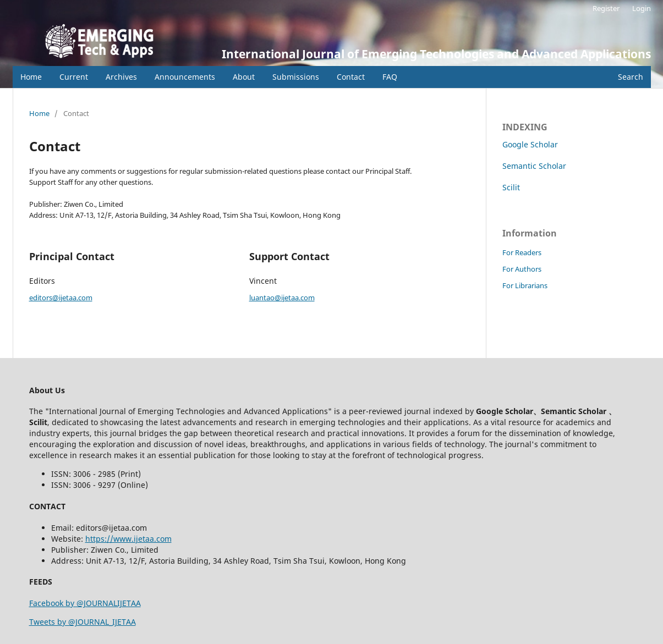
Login (642, 8)
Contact (351, 77)
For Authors (522, 269)
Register (606, 8)
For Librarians (525, 285)
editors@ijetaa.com (61, 298)
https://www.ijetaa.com (128, 539)
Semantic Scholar (534, 166)
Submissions (296, 77)
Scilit (511, 187)
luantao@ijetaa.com (282, 298)
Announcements (185, 77)
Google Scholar (530, 144)
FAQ (390, 77)
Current (74, 77)
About (244, 77)
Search (631, 77)
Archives (121, 77)
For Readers (522, 252)
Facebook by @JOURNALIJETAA (85, 603)
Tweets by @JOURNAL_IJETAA (83, 622)
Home (31, 77)
